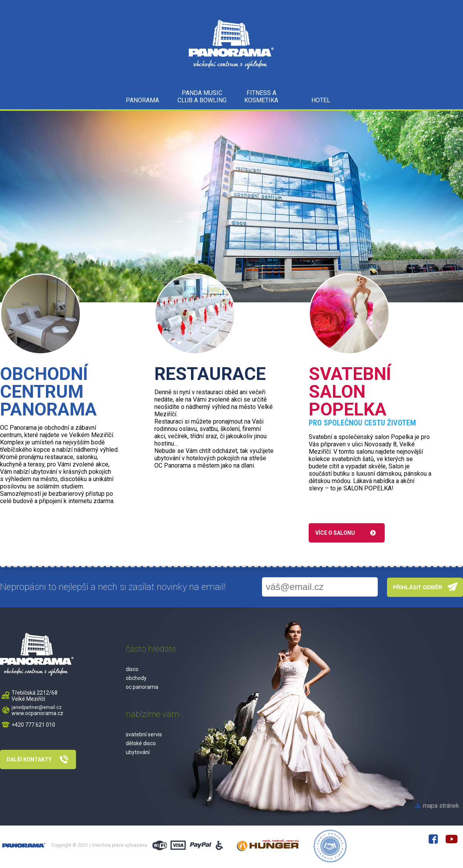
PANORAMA (142, 100)
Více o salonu (335, 533)
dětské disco (141, 743)
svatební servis (144, 734)
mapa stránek (441, 806)
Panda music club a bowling (202, 97)
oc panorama (142, 687)
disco (132, 669)
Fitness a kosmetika (261, 97)
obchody (136, 678)
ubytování (138, 752)
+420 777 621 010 (33, 725)
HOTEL (321, 100)
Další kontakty (29, 759)
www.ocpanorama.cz (37, 713)
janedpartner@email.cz (37, 707)
